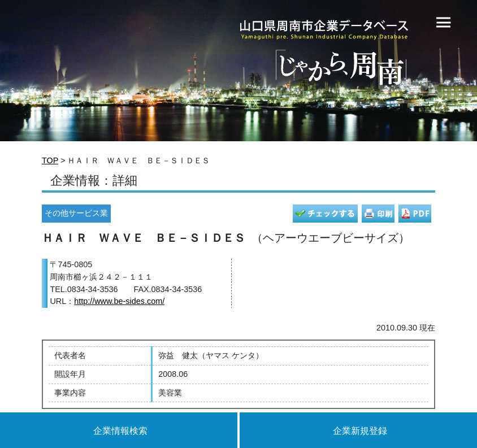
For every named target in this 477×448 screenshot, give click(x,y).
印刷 (378, 214)
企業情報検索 (120, 431)
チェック (325, 214)
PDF (415, 214)
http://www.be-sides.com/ (119, 301)
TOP (50, 160)
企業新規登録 (360, 431)
